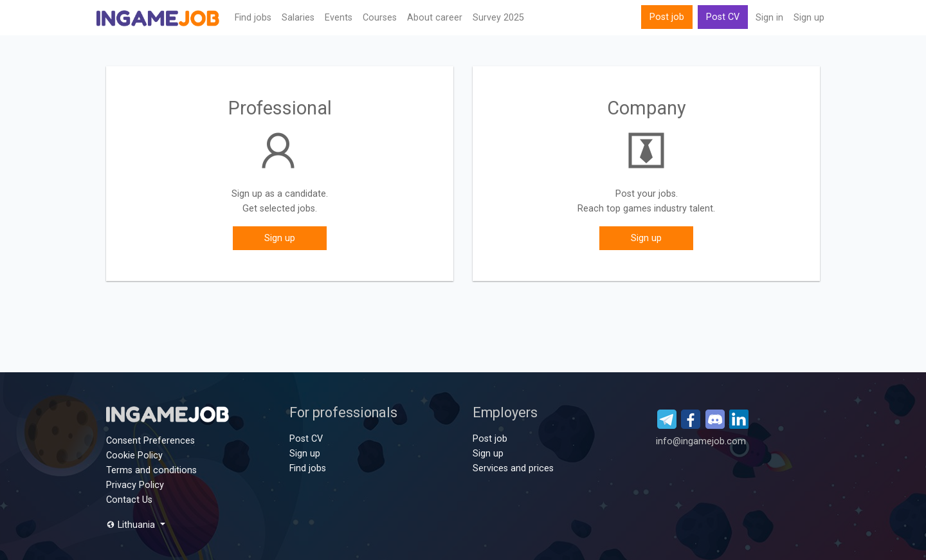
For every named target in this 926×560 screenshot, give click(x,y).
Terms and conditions (151, 470)
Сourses (380, 18)
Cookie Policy (134, 456)
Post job (667, 17)
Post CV (723, 17)
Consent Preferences (150, 441)
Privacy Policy (135, 485)
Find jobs (253, 18)
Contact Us (129, 500)
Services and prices (513, 468)
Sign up (809, 18)
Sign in (769, 18)
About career (435, 18)
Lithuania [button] (132, 525)
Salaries (298, 18)
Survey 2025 (498, 18)
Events (339, 18)
